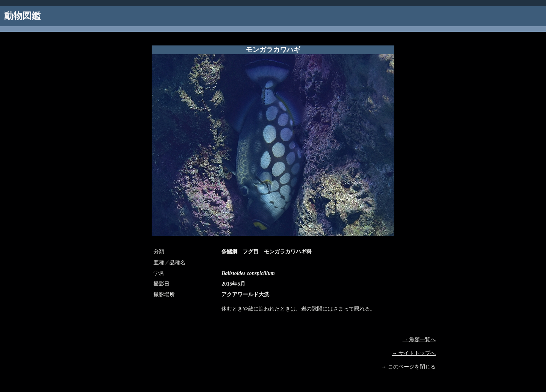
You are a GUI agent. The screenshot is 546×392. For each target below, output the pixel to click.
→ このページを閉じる (409, 367)
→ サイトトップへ (414, 353)
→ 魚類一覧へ (419, 340)
